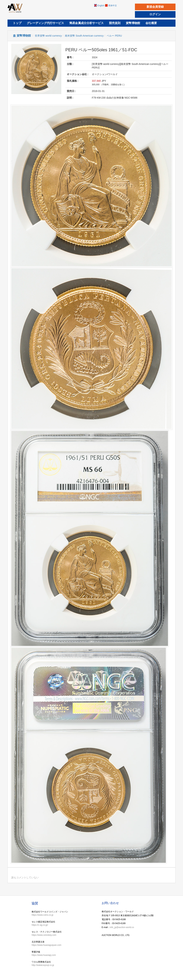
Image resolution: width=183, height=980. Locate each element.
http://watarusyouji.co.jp (43, 965)
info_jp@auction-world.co (122, 927)
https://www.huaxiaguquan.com (46, 945)
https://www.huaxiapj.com (44, 955)
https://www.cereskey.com (44, 935)
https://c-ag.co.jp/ (40, 925)
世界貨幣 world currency (48, 36)
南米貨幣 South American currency (84, 36)
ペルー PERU (114, 36)
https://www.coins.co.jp (42, 915)
